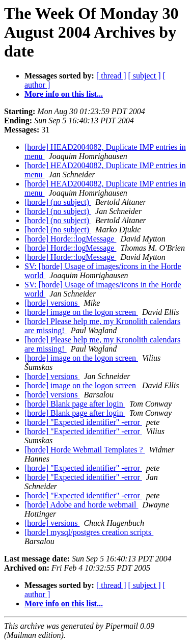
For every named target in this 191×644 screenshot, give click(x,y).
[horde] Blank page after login (75, 404)
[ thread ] (111, 76)
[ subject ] (145, 76)
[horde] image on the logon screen (81, 312)
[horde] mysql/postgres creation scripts (89, 532)
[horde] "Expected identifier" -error (83, 422)
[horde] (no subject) (58, 202)
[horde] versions (52, 303)
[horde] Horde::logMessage (70, 239)
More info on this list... (64, 94)
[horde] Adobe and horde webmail (81, 505)
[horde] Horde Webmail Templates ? (85, 450)
